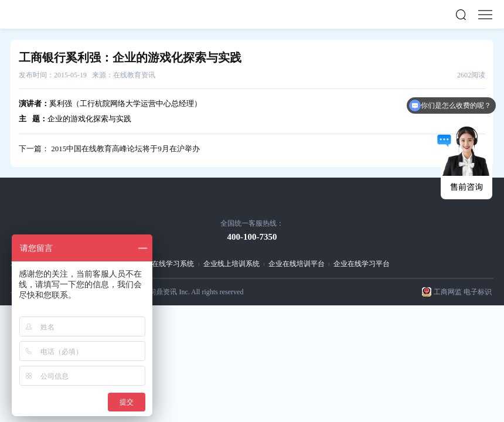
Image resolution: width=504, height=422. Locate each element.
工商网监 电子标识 (463, 292)
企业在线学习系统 (166, 264)
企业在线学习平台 (362, 264)
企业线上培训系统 (231, 264)
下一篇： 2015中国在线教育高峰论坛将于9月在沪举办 (109, 149)
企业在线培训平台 (297, 264)
